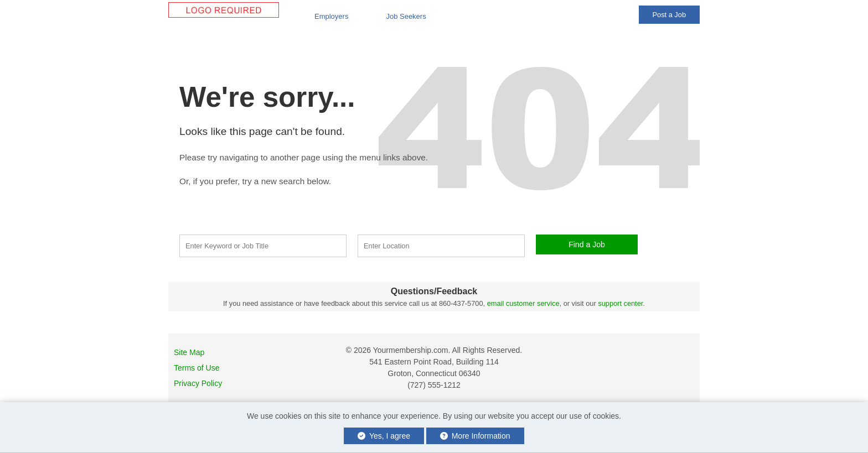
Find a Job (587, 244)
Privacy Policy (198, 383)
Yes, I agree (384, 436)
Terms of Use (197, 368)
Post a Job (669, 15)
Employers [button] (331, 16)
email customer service (523, 303)
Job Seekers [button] (406, 16)
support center (620, 303)
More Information (475, 436)
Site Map (189, 352)
